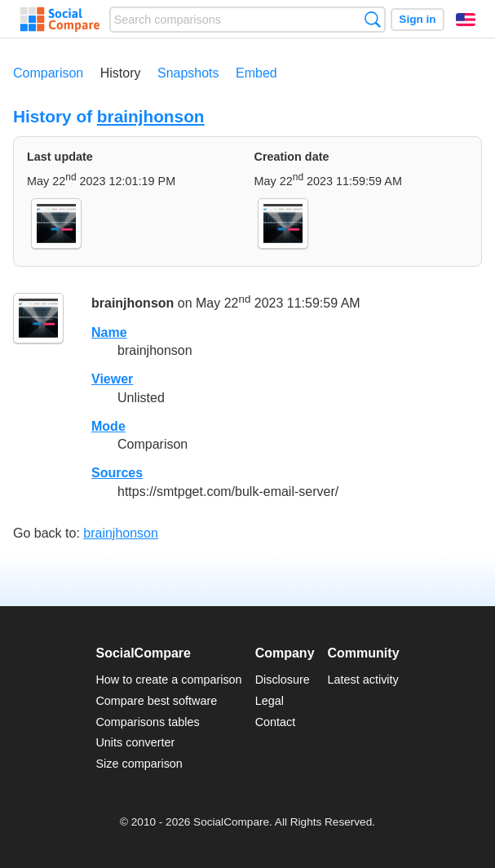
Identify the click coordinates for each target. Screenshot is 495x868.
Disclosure (283, 680)
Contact (276, 722)
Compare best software (156, 701)
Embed (256, 73)
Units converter (135, 742)
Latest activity (363, 680)
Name (109, 332)
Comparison (48, 73)
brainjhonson (151, 116)
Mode (108, 426)
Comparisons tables (147, 722)
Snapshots (188, 73)
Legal (270, 701)
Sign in (417, 19)
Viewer (112, 379)
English (466, 20)
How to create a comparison (168, 680)
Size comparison (139, 764)
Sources (117, 473)
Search (372, 19)
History (121, 73)
